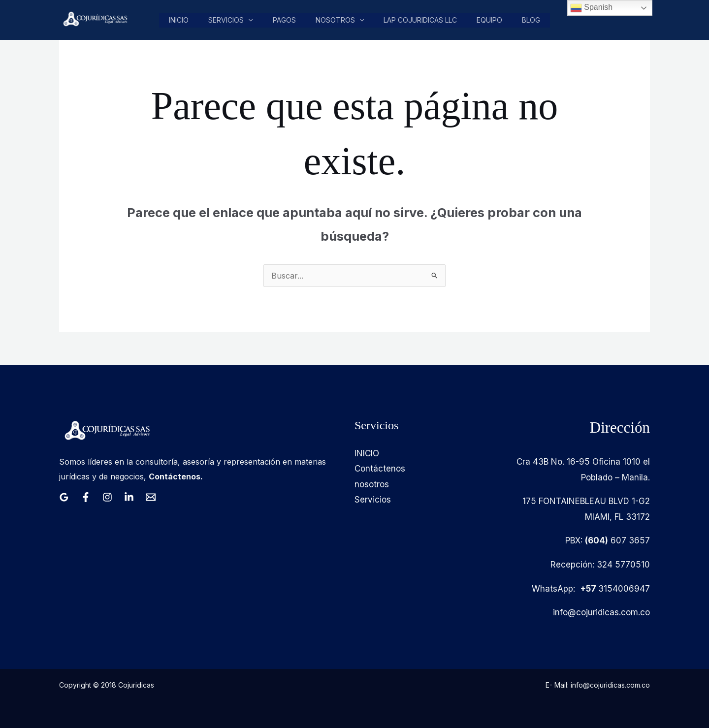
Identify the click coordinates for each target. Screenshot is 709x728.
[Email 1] (151, 497)
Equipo (490, 20)
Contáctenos (380, 469)
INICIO (367, 453)
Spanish (591, 8)
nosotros (342, 20)
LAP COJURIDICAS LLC (422, 20)
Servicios (234, 20)
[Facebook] (86, 497)
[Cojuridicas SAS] (94, 19)
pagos (287, 20)
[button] (252, 20)
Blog (532, 20)
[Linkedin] (129, 497)
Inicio (183, 20)
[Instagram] (107, 497)
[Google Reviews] (64, 497)
